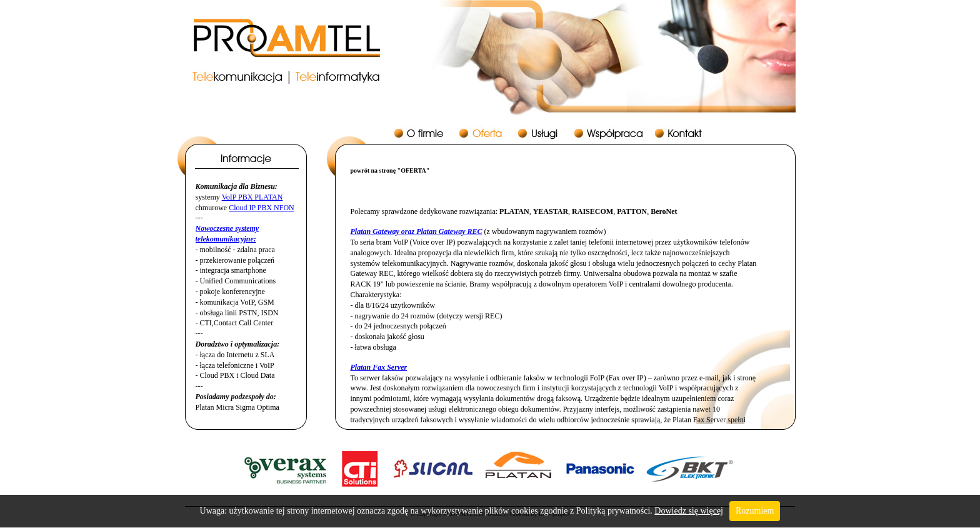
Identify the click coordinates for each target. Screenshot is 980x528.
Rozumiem (755, 511)
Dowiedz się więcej (689, 511)
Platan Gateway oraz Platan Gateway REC (417, 231)
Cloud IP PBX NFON (262, 208)
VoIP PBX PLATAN (252, 197)
